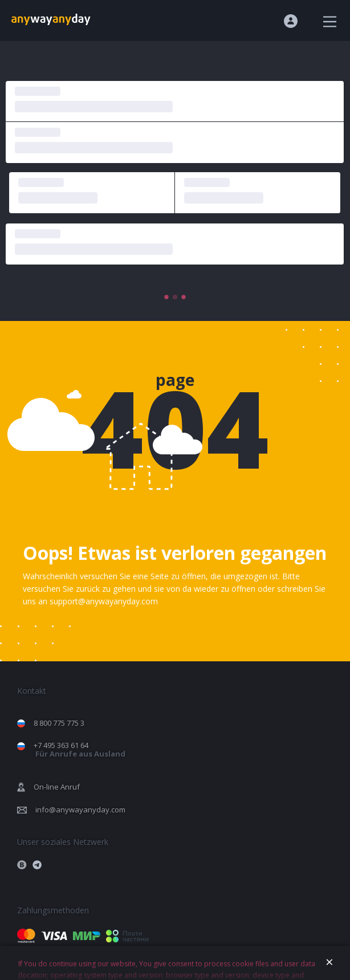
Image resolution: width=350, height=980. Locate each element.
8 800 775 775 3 (59, 723)
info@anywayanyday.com (80, 810)
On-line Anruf (57, 787)
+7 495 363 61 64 (80, 749)
